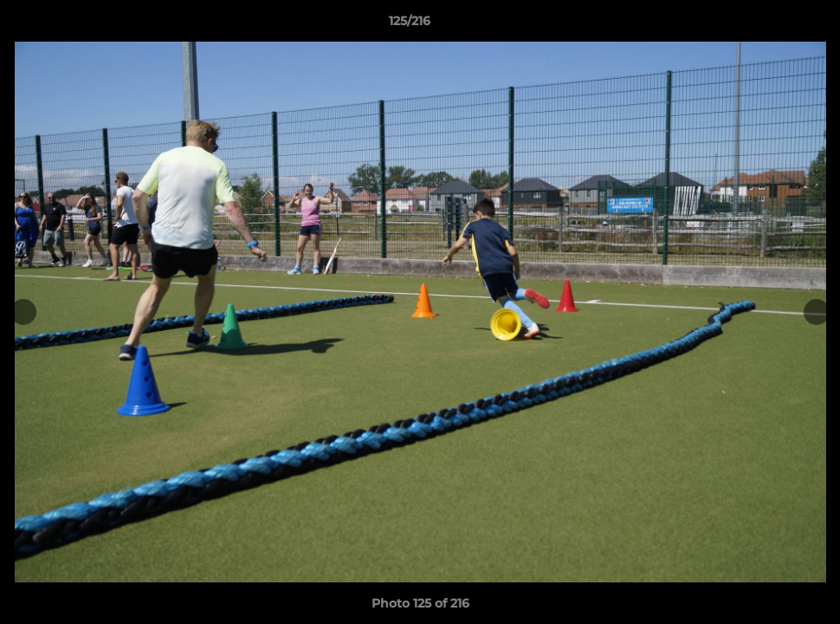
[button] (767, 25)
